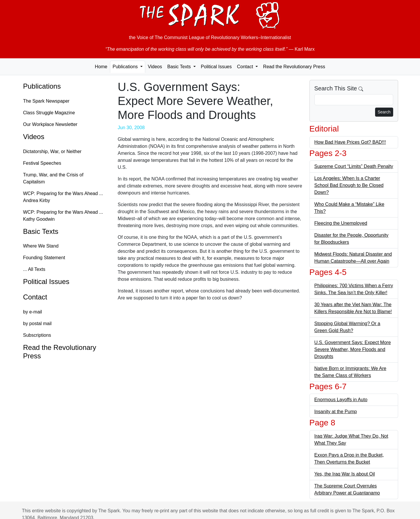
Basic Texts (41, 231)
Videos (155, 67)
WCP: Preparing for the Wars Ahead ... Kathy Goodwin (63, 216)
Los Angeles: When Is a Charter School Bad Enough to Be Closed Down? (349, 185)
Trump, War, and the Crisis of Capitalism (53, 178)
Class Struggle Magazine (49, 113)
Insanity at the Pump (336, 412)
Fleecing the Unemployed (341, 223)
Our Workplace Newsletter (50, 124)
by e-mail (33, 312)
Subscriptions (37, 335)
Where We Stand (41, 246)
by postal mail (37, 324)
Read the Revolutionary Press (294, 67)
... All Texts (34, 269)
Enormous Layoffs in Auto (341, 400)
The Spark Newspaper (46, 101)
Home (101, 67)
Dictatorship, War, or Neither (52, 151)
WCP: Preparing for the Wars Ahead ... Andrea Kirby (63, 197)
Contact (35, 297)
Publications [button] (126, 67)
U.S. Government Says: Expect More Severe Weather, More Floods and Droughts (353, 349)
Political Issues (216, 67)
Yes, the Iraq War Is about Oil (345, 474)
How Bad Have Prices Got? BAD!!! (350, 142)
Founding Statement (44, 258)
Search (384, 112)
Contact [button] (246, 67)
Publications (42, 86)
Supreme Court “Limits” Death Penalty (354, 166)
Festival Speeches (42, 163)
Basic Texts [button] (180, 67)
